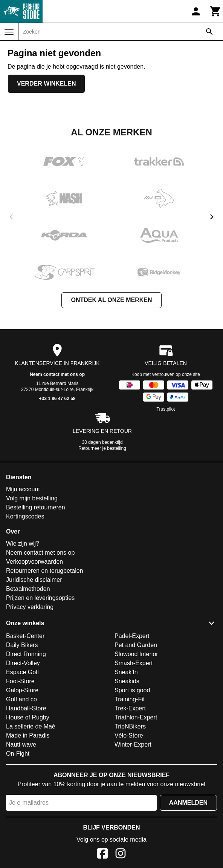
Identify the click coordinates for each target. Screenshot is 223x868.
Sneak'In (126, 672)
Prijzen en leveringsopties (40, 598)
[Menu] (9, 32)
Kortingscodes (25, 516)
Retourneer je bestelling (102, 448)
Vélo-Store (129, 735)
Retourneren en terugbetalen (45, 571)
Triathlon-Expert (136, 717)
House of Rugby (28, 717)
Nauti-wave (21, 745)
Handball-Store (26, 708)
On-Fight (18, 754)
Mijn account (23, 489)
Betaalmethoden (28, 589)
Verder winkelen (46, 84)
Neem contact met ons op (57, 374)
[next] (212, 217)
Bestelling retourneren (36, 507)
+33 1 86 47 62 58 (57, 399)
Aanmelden (188, 803)
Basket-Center (25, 636)
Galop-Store (22, 690)
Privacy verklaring (30, 607)
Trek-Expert (130, 708)
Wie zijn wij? (23, 544)
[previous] (11, 217)
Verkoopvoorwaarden (34, 562)
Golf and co (21, 699)
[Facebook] (102, 855)
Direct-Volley (23, 663)
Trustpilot (166, 409)
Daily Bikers (22, 645)
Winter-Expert (133, 745)
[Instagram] (121, 855)
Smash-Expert (134, 663)
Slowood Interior (136, 654)
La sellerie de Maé (31, 726)
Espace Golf (22, 672)
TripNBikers (130, 726)
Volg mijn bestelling (32, 498)
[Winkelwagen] (215, 11)
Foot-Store (20, 681)
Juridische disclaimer (34, 580)
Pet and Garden (136, 645)
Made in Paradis (28, 735)
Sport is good (132, 690)
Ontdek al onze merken (111, 300)
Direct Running (26, 654)
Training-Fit (130, 699)
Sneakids (127, 681)
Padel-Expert (132, 636)
